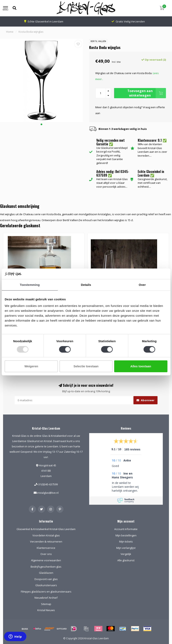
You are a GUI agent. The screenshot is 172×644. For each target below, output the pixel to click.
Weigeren (31, 366)
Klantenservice (46, 548)
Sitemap (46, 604)
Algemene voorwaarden (46, 560)
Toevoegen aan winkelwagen (147, 93)
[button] (41, 124)
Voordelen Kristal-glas (46, 535)
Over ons (46, 554)
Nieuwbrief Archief (46, 598)
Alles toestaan (141, 366)
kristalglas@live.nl (47, 493)
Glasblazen (46, 573)
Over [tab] (142, 285)
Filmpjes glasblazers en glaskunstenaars (46, 592)
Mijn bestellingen (126, 535)
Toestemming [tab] (30, 285)
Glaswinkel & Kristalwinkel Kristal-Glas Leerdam (46, 529)
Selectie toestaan (86, 366)
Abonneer (145, 400)
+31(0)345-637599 (47, 484)
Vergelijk (126, 554)
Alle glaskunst (126, 560)
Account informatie (126, 529)
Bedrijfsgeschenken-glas (46, 567)
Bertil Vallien (98, 41)
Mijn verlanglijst (126, 548)
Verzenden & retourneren (46, 541)
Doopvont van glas (46, 579)
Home (10, 32)
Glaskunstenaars (46, 585)
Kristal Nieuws (46, 610)
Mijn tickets (126, 541)
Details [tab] (86, 285)
